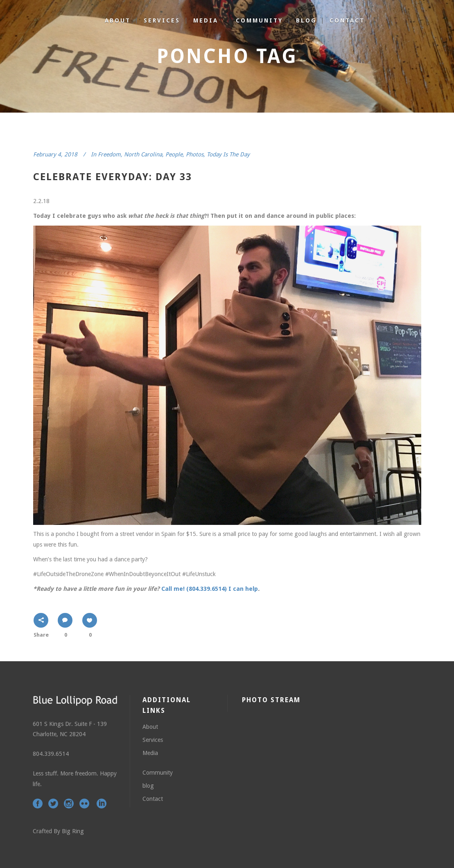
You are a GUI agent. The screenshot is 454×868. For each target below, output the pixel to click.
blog (148, 786)
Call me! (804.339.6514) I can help (210, 589)
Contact (153, 799)
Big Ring (73, 831)
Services (153, 740)
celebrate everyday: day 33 (113, 177)
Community (158, 773)
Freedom (109, 154)
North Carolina (143, 154)
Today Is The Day (228, 154)
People (174, 154)
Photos (195, 154)
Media (150, 753)
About (150, 727)
